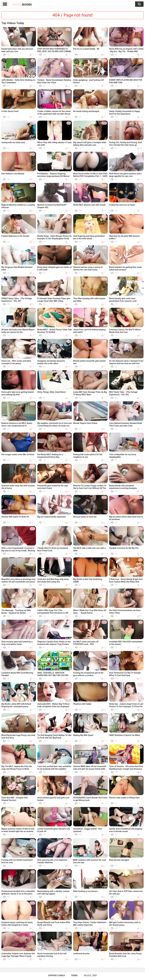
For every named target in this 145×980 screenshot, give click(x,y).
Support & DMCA (56, 975)
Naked (22, 4)
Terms (74, 975)
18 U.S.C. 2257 (90, 975)
